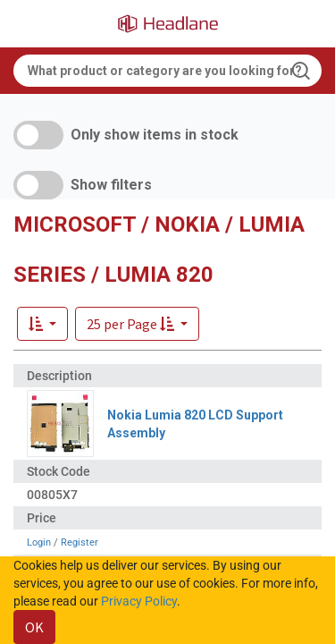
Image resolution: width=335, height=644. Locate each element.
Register (80, 542)
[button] (137, 324)
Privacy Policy (139, 601)
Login (39, 542)
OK (34, 627)
